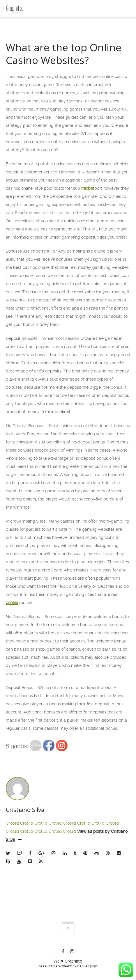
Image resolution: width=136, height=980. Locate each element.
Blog (19, 87)
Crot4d (12, 916)
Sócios (21, 51)
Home (20, 26)
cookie (12, 696)
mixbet (88, 281)
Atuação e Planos (31, 63)
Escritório (24, 38)
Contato (22, 75)
